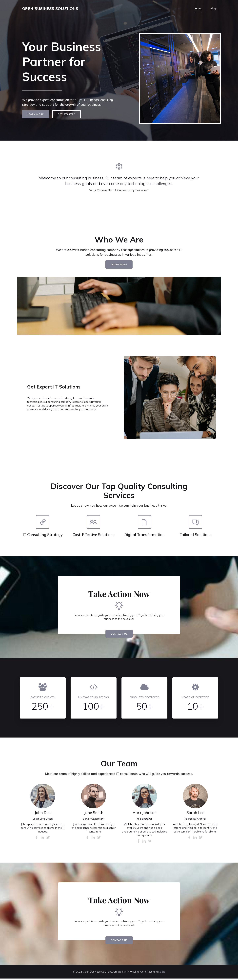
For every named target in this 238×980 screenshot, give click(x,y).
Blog (213, 9)
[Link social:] (37, 839)
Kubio (162, 973)
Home (198, 9)
